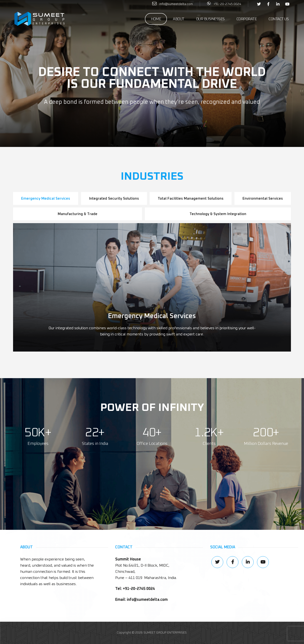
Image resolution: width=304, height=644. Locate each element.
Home (156, 19)
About (179, 19)
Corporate (247, 19)
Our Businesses (210, 19)
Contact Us (279, 19)
